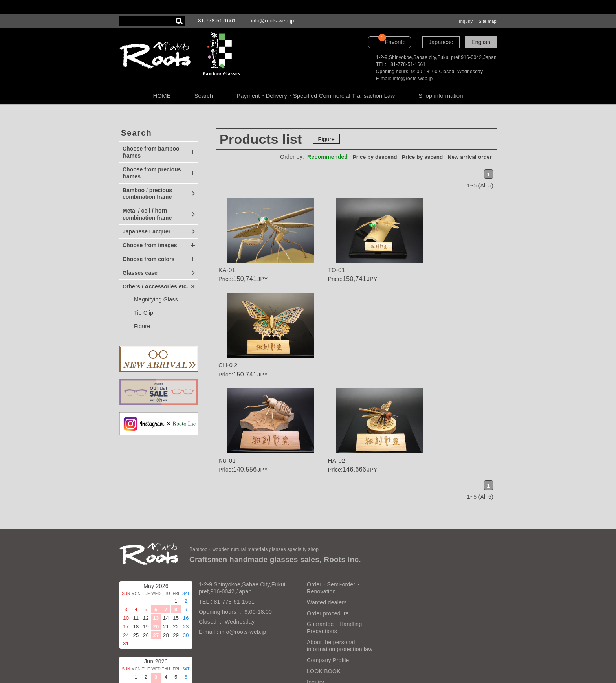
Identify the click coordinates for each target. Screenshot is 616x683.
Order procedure (328, 553)
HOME (162, 96)
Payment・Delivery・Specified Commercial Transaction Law (316, 96)
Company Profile (328, 600)
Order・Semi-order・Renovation (334, 527)
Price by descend (368, 157)
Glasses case (140, 273)
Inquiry (466, 21)
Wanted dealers (327, 542)
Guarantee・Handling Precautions (334, 567)
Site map (488, 21)
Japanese (441, 42)
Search (204, 96)
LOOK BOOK (324, 611)
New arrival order (468, 157)
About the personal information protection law (340, 585)
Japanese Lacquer (147, 231)
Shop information (441, 96)
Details (262, 242)
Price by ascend (419, 157)
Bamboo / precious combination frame (147, 194)
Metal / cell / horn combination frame (147, 214)
